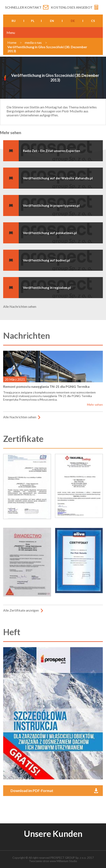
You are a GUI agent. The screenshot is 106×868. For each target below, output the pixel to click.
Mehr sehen (95, 405)
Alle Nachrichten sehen (20, 306)
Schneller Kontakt (23, 7)
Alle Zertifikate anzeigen (21, 610)
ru (14, 21)
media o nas (33, 42)
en (52, 21)
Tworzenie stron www (43, 861)
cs (93, 21)
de (73, 21)
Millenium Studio (67, 861)
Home (12, 42)
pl (33, 21)
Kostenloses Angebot (72, 7)
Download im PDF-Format (32, 791)
